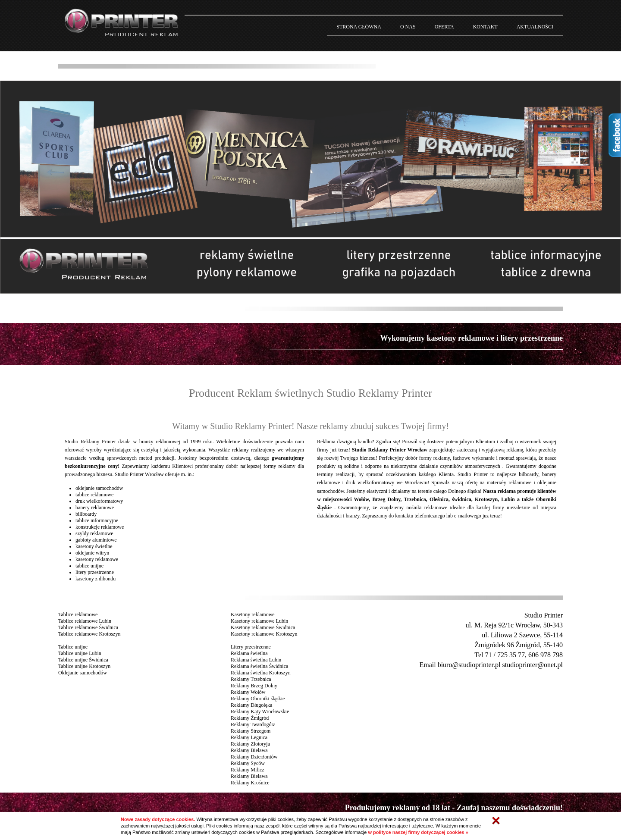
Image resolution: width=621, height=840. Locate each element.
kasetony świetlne (94, 546)
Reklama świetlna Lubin (256, 660)
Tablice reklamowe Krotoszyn (89, 634)
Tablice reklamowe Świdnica (88, 627)
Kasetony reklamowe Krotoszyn (264, 634)
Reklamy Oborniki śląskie (258, 699)
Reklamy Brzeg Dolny (254, 686)
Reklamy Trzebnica (251, 679)
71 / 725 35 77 (505, 655)
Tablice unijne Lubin (80, 653)
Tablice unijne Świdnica (83, 660)
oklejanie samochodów (99, 488)
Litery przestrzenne (251, 647)
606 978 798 (546, 655)
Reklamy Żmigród (250, 718)
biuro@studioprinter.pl (469, 665)
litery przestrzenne (95, 572)
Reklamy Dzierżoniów (254, 757)
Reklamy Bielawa (249, 750)
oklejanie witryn (92, 553)
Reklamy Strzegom (251, 731)
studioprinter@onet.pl (533, 665)
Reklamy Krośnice (250, 783)
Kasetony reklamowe (253, 614)
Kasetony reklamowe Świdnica (263, 627)
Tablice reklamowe (78, 614)
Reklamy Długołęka (251, 705)
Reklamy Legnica (249, 737)
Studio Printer (544, 615)
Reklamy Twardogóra (253, 724)
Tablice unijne (73, 647)
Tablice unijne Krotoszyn (84, 666)
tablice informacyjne (97, 520)
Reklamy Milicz (248, 770)
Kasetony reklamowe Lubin (259, 621)
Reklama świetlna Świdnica (259, 666)
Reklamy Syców (248, 763)
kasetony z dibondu (96, 579)
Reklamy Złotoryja (250, 744)
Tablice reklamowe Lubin (85, 621)
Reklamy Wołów (248, 692)
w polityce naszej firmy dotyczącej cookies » (418, 832)
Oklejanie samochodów (83, 673)
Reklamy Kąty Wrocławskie (260, 711)
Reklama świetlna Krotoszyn (261, 673)
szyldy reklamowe (94, 533)
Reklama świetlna (249, 653)
